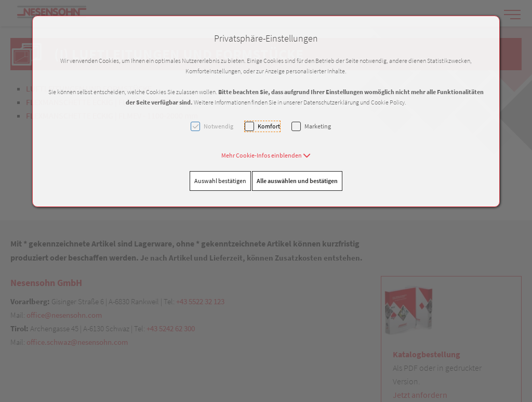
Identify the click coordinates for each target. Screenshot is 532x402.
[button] (266, 155)
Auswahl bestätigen (220, 181)
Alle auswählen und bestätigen (297, 181)
